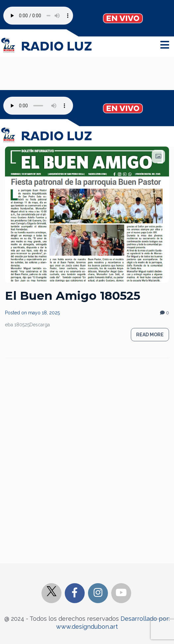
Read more (150, 335)
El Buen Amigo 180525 (73, 296)
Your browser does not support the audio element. (38, 16)
